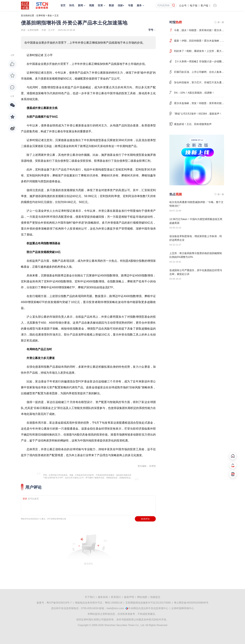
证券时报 (41, 15)
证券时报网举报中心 (183, 608)
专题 (130, 5)
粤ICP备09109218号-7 (59, 603)
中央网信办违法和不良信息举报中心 (148, 608)
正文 (57, 15)
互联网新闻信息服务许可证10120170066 (148, 603)
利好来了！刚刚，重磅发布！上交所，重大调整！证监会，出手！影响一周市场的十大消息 (199, 51)
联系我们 (116, 597)
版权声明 (129, 597)
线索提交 (155, 597)
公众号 (183, 6)
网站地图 (142, 597)
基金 (50, 15)
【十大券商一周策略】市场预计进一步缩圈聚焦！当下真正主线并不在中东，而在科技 (199, 61)
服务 (139, 5)
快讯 (72, 5)
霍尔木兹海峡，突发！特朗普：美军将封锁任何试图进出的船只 (199, 103)
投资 (100, 5)
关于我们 (90, 597)
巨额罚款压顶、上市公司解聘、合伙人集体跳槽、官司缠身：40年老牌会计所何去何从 (199, 72)
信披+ (121, 5)
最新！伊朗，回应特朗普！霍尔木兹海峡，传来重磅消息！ (199, 41)
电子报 (194, 6)
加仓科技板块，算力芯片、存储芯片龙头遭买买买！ (199, 82)
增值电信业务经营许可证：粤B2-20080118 (99, 603)
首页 (63, 5)
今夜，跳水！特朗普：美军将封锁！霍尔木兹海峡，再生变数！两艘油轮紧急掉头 (199, 30)
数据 (111, 5)
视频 (92, 5)
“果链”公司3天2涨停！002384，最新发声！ (198, 114)
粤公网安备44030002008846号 (191, 603)
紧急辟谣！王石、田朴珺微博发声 (193, 124)
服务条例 (103, 597)
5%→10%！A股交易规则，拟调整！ (194, 93)
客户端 (204, 6)
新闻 (80, 5)
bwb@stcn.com (115, 608)
